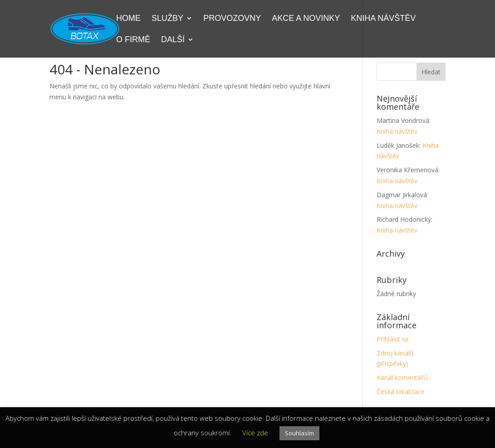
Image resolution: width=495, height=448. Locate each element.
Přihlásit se (393, 339)
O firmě (133, 40)
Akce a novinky (306, 19)
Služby (167, 19)
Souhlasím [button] (299, 433)
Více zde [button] (255, 433)
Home (128, 19)
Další (173, 40)
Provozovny (232, 19)
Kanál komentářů (402, 377)
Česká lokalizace (401, 392)
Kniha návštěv (383, 19)
